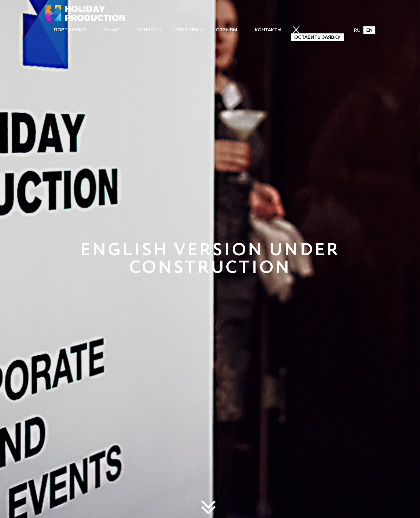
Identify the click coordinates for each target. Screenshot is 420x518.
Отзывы (227, 30)
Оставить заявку (317, 37)
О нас (112, 30)
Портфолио (70, 30)
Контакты (268, 30)
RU (357, 30)
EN (369, 30)
